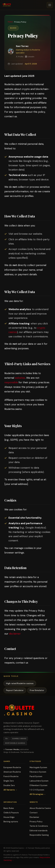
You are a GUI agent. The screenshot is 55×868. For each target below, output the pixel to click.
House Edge (9, 817)
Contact (34, 813)
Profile (20, 57)
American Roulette (12, 772)
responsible (11, 382)
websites (20, 378)
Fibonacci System (38, 772)
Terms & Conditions (39, 826)
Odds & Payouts (11, 813)
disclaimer (15, 634)
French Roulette (11, 776)
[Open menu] (50, 5)
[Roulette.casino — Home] (7, 5)
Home (10, 22)
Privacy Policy (36, 822)
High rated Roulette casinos (20, 683)
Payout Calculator (15, 690)
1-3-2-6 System (37, 790)
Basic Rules (9, 808)
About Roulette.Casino (40, 808)
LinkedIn (30, 57)
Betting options (11, 822)
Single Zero (9, 781)
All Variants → (10, 790)
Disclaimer (34, 817)
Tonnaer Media (34, 848)
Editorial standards (39, 831)
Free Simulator (37, 690)
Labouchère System (39, 781)
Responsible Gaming (39, 835)
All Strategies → (38, 794)
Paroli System (36, 776)
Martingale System (38, 767)
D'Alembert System (38, 785)
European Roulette (12, 767)
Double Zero (9, 785)
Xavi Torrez (22, 46)
